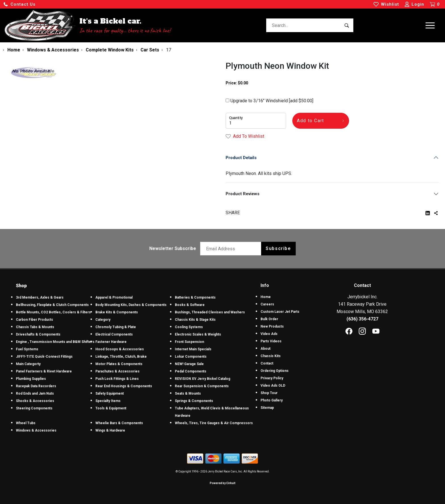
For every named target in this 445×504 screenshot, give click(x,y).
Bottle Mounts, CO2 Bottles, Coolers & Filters (53, 312)
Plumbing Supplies (31, 379)
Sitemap (267, 408)
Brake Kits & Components (117, 312)
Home (266, 297)
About (265, 349)
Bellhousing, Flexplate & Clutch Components (52, 305)
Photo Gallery (272, 400)
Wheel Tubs (26, 423)
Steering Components (34, 408)
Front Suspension (189, 342)
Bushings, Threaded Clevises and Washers (210, 312)
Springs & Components (194, 401)
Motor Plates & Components (119, 364)
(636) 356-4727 (362, 319)
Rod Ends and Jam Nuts (35, 393)
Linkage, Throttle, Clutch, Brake (121, 357)
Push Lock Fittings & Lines (117, 379)
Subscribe (278, 248)
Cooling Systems (189, 327)
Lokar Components (191, 357)
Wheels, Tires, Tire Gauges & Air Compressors (214, 423)
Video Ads (269, 334)
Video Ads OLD (273, 386)
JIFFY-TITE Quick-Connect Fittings (44, 357)
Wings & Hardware (110, 430)
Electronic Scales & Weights (198, 334)
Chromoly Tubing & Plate (116, 327)
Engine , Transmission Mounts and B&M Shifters (55, 342)
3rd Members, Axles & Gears (40, 297)
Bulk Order (269, 319)
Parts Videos (271, 341)
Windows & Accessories (36, 430)
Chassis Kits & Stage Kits (195, 320)
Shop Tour (269, 393)
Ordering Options (275, 371)
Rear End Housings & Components (124, 386)
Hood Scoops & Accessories (120, 349)
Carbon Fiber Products (34, 320)
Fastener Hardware (111, 342)
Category (103, 320)
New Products (272, 326)
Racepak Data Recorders (36, 386)
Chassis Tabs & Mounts (35, 327)
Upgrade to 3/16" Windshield (269, 101)
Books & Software (190, 305)
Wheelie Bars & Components (119, 423)
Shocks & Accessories (35, 401)
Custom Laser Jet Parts (280, 312)
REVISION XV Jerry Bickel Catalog (202, 379)
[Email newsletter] (232, 249)
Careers (267, 304)
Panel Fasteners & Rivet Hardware (44, 371)
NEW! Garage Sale (189, 364)
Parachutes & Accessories (117, 371)
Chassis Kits (271, 356)
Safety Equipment (110, 393)
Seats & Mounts (188, 393)
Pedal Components (191, 371)
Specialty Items (108, 401)
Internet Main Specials (193, 349)
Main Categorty (28, 364)
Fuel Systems (27, 349)
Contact (267, 363)
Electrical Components (114, 334)
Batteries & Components (195, 297)
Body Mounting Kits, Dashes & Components (131, 305)
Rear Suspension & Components (202, 386)
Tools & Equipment (111, 408)
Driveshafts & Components (38, 334)
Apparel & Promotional (114, 297)
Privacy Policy (272, 378)
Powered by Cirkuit (222, 483)
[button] (19, 4)
